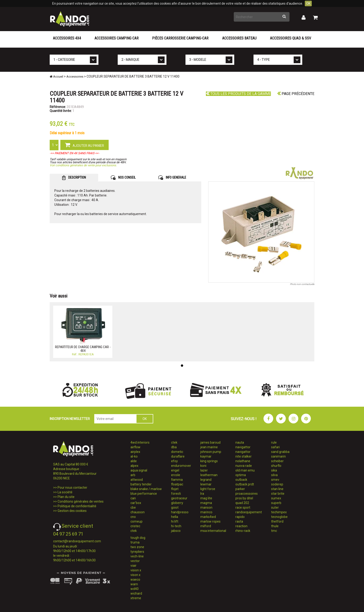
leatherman (209, 475)
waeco (135, 579)
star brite (278, 494)
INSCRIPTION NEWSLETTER (70, 419)
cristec (135, 526)
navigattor (243, 447)
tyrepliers (137, 552)
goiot (175, 507)
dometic (177, 452)
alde (134, 461)
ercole (176, 475)
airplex (135, 452)
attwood (137, 480)
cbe (133, 507)
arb (133, 475)
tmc (274, 531)
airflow (135, 447)
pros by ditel (244, 498)
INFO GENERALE (172, 178)
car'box (136, 503)
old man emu (245, 470)
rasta (239, 521)
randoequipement (249, 512)
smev (275, 480)
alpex (134, 466)
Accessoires (75, 77)
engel (175, 470)
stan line (277, 489)
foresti (176, 494)
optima (241, 475)
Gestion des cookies (72, 511)
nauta (240, 442)
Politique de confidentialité (77, 506)
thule (275, 526)
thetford (277, 521)
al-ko (134, 456)
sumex (276, 498)
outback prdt (245, 484)
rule (274, 442)
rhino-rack (243, 531)
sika (274, 470)
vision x (136, 570)
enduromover (181, 466)
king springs (209, 461)
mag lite (206, 498)
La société (65, 492)
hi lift (175, 521)
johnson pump (211, 452)
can (133, 498)
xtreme (136, 598)
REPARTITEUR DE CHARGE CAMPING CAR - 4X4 (83, 349)
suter (275, 507)
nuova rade (244, 466)
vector (135, 561)
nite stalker (244, 456)
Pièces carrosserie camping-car (180, 38)
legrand (206, 480)
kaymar (206, 456)
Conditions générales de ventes (81, 501)
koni (203, 466)
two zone (137, 547)
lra (202, 494)
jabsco (176, 531)
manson (206, 507)
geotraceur (179, 498)
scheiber (277, 461)
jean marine (209, 447)
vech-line (137, 556)
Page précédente (296, 94)
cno (133, 517)
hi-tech (176, 526)
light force (208, 489)
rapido (240, 517)
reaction (241, 526)
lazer (204, 470)
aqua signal (139, 470)
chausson (138, 512)
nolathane (243, 461)
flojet (175, 489)
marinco (206, 512)
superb (276, 503)
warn (134, 584)
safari (275, 447)
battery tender (141, 484)
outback (241, 480)
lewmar (206, 484)
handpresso (180, 512)
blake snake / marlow (146, 489)
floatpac (177, 484)
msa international (213, 531)
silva (274, 475)
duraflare (178, 456)
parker (240, 489)
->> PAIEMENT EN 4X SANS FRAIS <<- (75, 153)
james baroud (210, 442)
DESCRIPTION (74, 178)
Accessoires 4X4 (67, 38)
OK (308, 3)
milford (206, 526)
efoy (174, 461)
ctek (134, 531)
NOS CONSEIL (123, 178)
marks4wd (208, 517)
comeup (136, 521)
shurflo (276, 466)
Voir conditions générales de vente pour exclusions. (83, 165)
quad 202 (242, 503)
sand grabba (280, 452)
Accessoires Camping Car (117, 38)
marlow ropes (210, 521)
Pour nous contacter (72, 488)
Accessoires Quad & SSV (291, 38)
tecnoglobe (279, 517)
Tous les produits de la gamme (238, 94)
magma (206, 503)
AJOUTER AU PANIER (84, 145)
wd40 (135, 589)
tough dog (138, 538)
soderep (277, 484)
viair (133, 566)
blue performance (144, 494)
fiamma (177, 480)
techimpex (279, 512)
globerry (177, 503)
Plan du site (66, 497)
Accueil (56, 77)
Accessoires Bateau (239, 38)
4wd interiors (140, 442)
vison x (135, 575)
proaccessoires (247, 494)
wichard (136, 593)
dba (174, 447)
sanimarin (278, 456)
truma (135, 542)
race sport (243, 507)
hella (175, 517)
